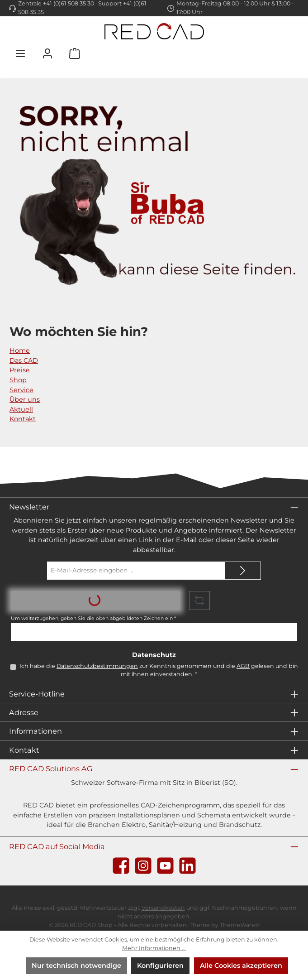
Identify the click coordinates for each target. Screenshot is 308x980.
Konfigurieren (160, 966)
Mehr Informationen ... (154, 948)
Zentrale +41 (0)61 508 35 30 (56, 3)
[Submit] (243, 571)
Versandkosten (163, 908)
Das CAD (24, 360)
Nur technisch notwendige (76, 966)
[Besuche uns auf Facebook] (121, 866)
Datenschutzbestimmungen (97, 666)
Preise (20, 370)
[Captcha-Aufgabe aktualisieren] (199, 600)
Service (21, 390)
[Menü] (20, 53)
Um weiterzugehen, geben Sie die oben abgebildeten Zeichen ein (93, 618)
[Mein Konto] (47, 53)
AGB (243, 666)
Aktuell (21, 409)
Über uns (25, 399)
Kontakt (23, 419)
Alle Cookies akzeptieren (241, 966)
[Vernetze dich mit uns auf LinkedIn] (187, 866)
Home (20, 351)
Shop (18, 380)
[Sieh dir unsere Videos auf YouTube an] (165, 866)
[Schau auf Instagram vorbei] (143, 866)
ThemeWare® (240, 925)
